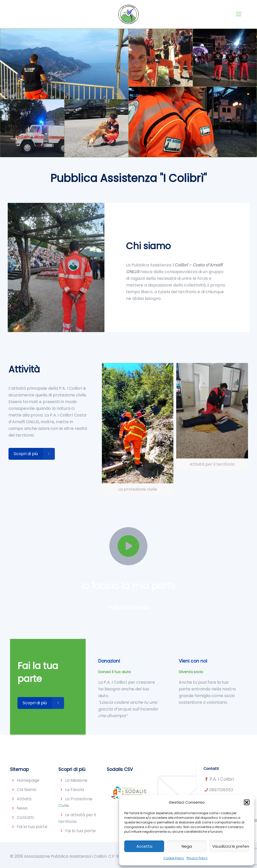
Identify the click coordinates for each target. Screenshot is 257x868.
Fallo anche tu (128, 607)
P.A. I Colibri (222, 779)
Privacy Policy (197, 858)
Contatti (25, 817)
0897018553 (221, 790)
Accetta (144, 846)
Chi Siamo (27, 790)
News (22, 808)
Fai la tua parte (32, 827)
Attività (24, 799)
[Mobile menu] (239, 14)
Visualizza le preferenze (231, 846)
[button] (247, 802)
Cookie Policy (174, 858)
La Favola (74, 790)
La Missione (76, 780)
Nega (187, 846)
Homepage (28, 780)
